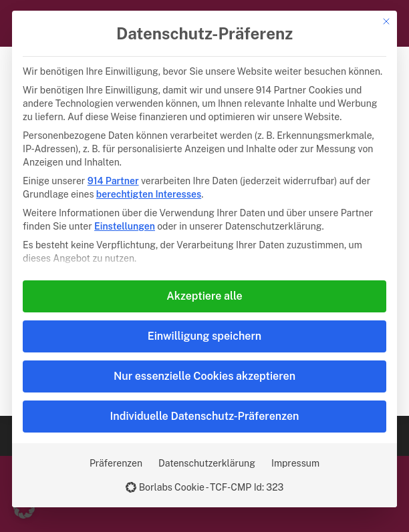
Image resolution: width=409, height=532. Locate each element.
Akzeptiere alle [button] (204, 296)
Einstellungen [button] (125, 226)
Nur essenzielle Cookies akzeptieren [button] (204, 376)
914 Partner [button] (113, 181)
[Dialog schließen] (386, 21)
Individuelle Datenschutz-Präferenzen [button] (205, 416)
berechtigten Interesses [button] (149, 194)
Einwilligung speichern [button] (204, 336)
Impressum (295, 463)
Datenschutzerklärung (207, 463)
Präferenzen (116, 463)
